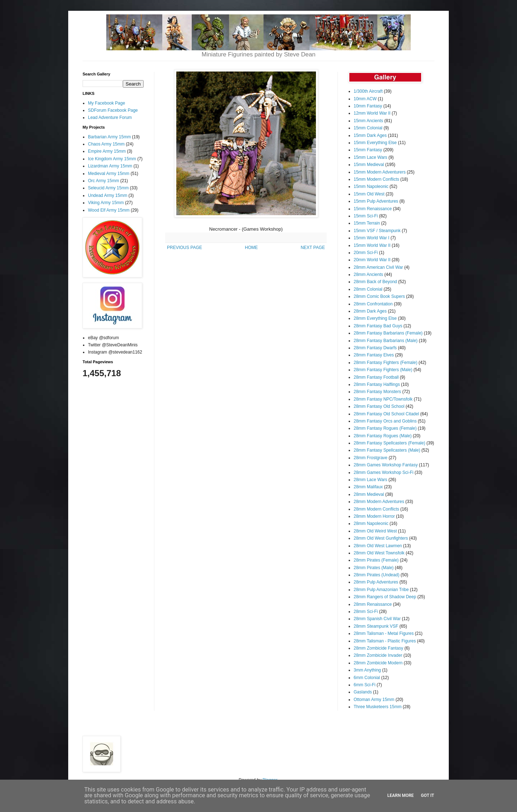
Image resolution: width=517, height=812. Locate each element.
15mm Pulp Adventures (376, 201)
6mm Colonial (367, 678)
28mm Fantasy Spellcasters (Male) (387, 450)
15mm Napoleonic (371, 186)
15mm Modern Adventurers (380, 172)
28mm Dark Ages (370, 311)
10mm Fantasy (368, 106)
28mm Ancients (368, 274)
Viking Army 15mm (106, 203)
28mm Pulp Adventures (376, 582)
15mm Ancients (368, 121)
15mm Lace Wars (371, 157)
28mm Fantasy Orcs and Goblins (385, 421)
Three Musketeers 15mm (378, 707)
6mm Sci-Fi (365, 685)
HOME (251, 248)
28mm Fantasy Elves (374, 355)
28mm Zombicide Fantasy (378, 648)
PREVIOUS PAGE (185, 248)
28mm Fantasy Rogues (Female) (385, 428)
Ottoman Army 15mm (374, 700)
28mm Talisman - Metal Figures (384, 633)
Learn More (401, 795)
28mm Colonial (368, 289)
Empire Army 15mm (107, 151)
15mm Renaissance (373, 209)
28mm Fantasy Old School (379, 406)
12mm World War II (372, 113)
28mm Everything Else (375, 318)
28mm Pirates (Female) (376, 560)
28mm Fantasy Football (376, 377)
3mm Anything (367, 670)
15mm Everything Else (375, 143)
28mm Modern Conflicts (376, 509)
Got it (427, 795)
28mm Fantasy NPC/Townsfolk (383, 399)
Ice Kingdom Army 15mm (112, 159)
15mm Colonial (368, 128)
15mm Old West (369, 194)
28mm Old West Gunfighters (381, 538)
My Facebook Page (106, 103)
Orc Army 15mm (104, 181)
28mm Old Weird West (375, 531)
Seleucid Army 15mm (108, 188)
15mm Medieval (369, 165)
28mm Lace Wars (371, 480)
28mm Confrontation (373, 304)
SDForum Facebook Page (113, 110)
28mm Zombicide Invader (378, 655)
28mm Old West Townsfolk (379, 553)
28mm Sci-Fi (366, 612)
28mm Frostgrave (371, 458)
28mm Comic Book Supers (379, 296)
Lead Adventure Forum (110, 117)
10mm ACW (365, 99)
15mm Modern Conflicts (376, 179)
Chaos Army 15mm (106, 144)
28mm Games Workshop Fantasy (386, 465)
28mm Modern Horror (374, 516)
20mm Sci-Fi (366, 253)
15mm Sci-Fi (366, 216)
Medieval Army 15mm (109, 174)
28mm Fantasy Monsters (377, 392)
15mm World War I (371, 238)
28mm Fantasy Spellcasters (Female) (389, 443)
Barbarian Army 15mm (109, 137)
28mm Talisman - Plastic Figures (385, 641)
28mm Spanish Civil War (377, 619)
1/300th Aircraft (368, 91)
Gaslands (363, 692)
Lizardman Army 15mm (110, 166)
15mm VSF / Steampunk (377, 231)
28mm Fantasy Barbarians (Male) (386, 341)
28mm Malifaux (368, 487)
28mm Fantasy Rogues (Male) (383, 436)
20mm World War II (372, 260)
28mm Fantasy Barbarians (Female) (388, 333)
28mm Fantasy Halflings (377, 384)
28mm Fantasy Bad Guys (378, 326)
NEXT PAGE (313, 248)
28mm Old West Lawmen (378, 546)
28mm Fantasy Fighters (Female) (385, 363)
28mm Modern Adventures (379, 502)
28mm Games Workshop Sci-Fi (383, 472)
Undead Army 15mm (108, 195)
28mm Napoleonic (371, 523)
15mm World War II (372, 245)
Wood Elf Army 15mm (109, 210)
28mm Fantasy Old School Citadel (386, 414)
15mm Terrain (367, 223)
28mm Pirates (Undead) (376, 575)
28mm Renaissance (373, 604)
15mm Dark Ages (370, 135)
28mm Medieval (369, 494)
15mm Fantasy (368, 150)
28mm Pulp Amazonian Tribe (381, 590)
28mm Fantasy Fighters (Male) (383, 370)
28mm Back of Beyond (375, 282)
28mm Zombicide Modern (378, 663)
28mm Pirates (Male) (374, 568)
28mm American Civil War (378, 267)
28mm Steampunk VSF (376, 626)
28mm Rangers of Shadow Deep (385, 597)
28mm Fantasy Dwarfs (375, 348)
